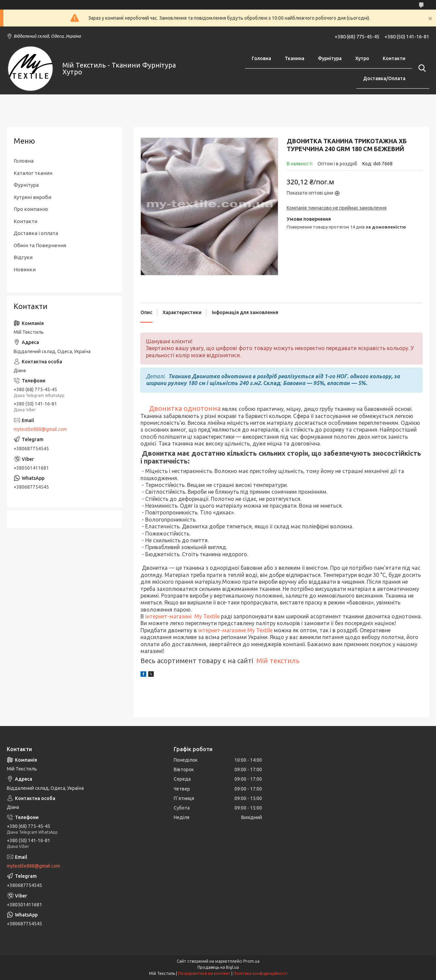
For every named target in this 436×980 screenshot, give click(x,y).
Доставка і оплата (36, 233)
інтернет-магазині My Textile (182, 616)
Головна (261, 58)
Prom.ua (251, 961)
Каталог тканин (33, 173)
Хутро (362, 58)
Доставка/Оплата (384, 78)
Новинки (25, 269)
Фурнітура (330, 58)
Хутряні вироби (32, 197)
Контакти (394, 58)
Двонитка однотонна (185, 408)
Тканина (295, 58)
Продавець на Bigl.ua (218, 967)
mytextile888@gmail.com (40, 429)
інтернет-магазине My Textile (235, 630)
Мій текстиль (278, 661)
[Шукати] (421, 68)
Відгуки (23, 257)
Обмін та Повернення (40, 245)
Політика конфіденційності (260, 973)
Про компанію (31, 209)
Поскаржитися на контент (204, 973)
